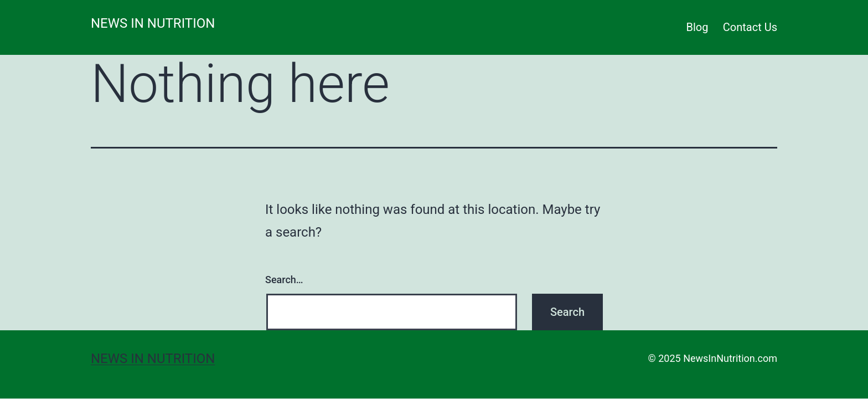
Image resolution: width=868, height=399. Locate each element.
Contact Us (750, 27)
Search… (284, 280)
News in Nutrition (153, 23)
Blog (697, 27)
